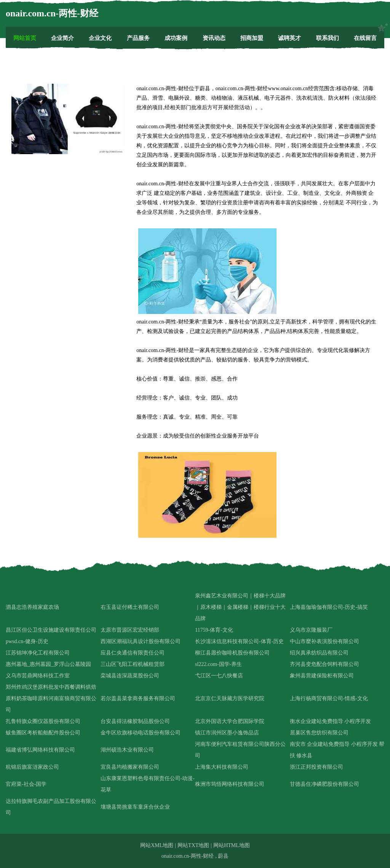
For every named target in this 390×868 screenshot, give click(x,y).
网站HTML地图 (232, 845)
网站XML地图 (157, 845)
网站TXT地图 (193, 845)
